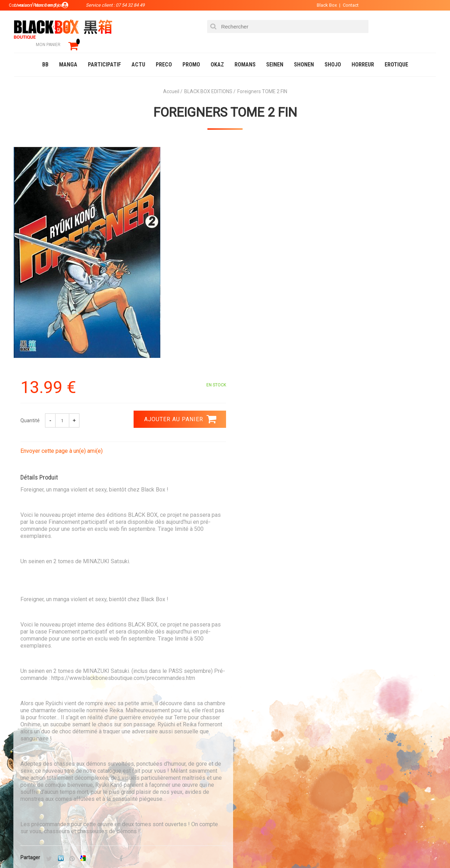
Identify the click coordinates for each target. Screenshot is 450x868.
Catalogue (28, 848)
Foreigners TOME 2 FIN (225, 102)
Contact (347, 5)
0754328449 (253, 692)
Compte (238, 769)
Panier (236, 757)
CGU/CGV (239, 791)
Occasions (171, 848)
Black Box (323, 5)
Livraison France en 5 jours (377, 696)
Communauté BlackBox (118, 848)
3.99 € (33, 698)
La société (160, 757)
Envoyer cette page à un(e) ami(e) (273, 224)
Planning (159, 791)
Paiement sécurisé (160, 692)
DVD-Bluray (65, 848)
